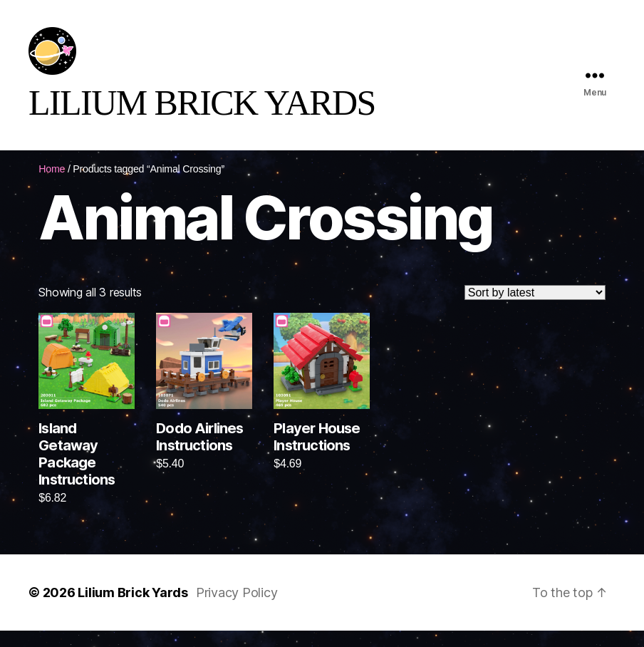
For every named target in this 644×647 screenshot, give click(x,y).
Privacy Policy (237, 609)
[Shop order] (535, 310)
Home (52, 185)
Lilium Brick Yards (133, 609)
